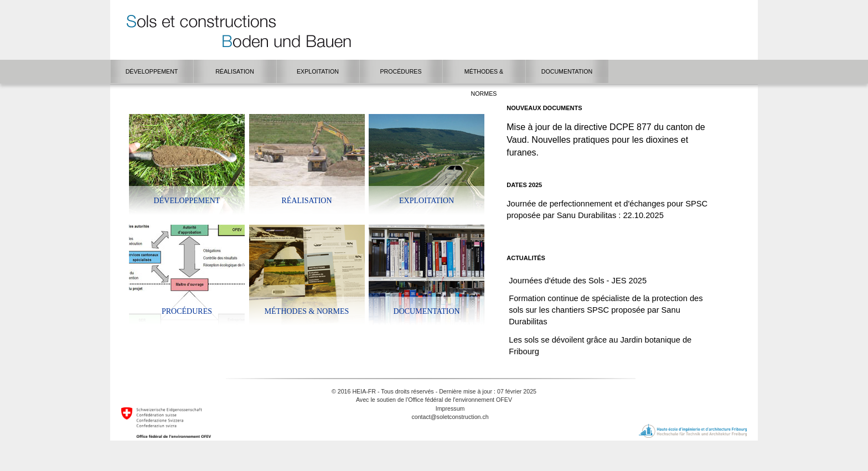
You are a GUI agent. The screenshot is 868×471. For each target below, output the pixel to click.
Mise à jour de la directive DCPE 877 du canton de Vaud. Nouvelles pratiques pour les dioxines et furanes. (606, 140)
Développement (187, 201)
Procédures (187, 311)
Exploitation (427, 201)
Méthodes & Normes (307, 311)
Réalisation (307, 201)
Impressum (450, 408)
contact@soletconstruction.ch (450, 417)
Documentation (427, 311)
